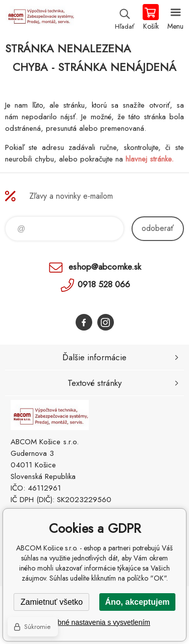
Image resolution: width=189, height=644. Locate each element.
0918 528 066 (104, 284)
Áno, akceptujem (137, 602)
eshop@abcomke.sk (105, 267)
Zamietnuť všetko (52, 602)
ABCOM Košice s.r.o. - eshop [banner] (40, 18)
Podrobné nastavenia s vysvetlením (94, 622)
